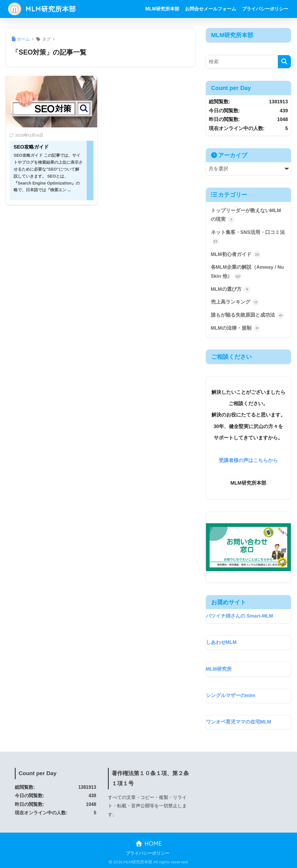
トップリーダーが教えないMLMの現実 (246, 215)
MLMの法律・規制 (236, 328)
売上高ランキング (235, 302)
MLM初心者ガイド (236, 255)
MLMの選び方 (231, 289)
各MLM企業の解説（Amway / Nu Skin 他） (247, 272)
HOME (149, 843)
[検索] (284, 62)
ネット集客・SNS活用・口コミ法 (248, 237)
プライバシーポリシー (265, 9)
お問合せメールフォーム (211, 9)
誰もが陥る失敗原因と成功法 (248, 315)
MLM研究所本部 (42, 9)
